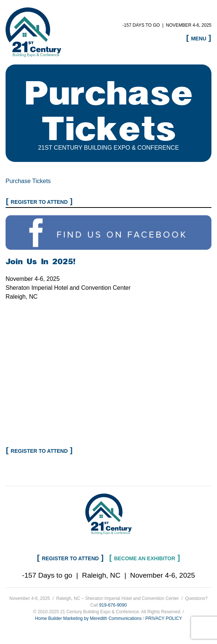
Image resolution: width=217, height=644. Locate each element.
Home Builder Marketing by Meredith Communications (88, 618)
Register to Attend (39, 202)
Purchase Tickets (28, 181)
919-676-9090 (113, 605)
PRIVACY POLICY (164, 618)
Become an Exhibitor (144, 558)
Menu (199, 39)
